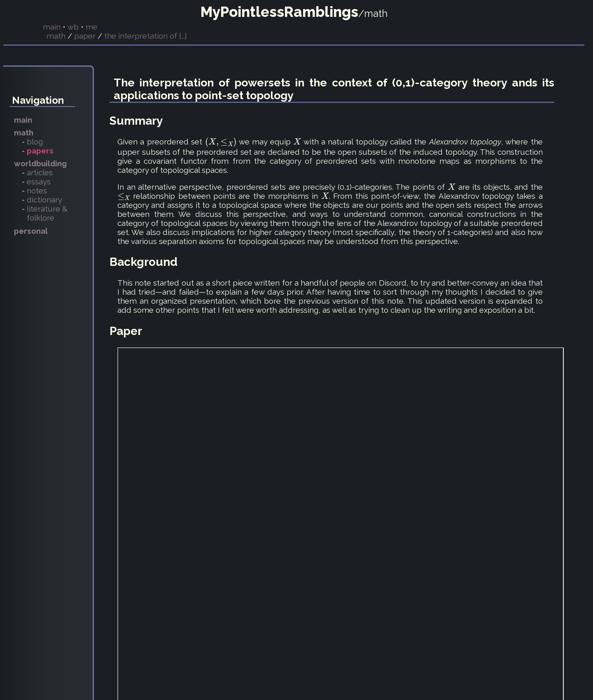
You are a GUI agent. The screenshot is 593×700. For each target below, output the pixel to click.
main (52, 27)
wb (73, 27)
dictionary (44, 200)
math (56, 36)
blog (35, 142)
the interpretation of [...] (146, 36)
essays (39, 181)
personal (31, 231)
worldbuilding (40, 163)
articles (40, 172)
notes (37, 191)
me (92, 27)
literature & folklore (47, 213)
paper (85, 36)
